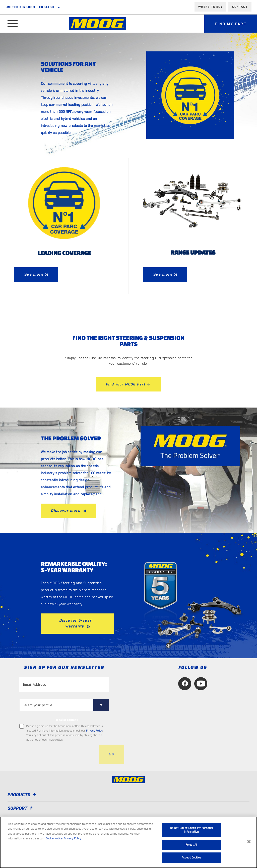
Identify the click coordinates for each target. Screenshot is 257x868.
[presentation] (57, 754)
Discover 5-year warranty (76, 623)
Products (22, 795)
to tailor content (67, 720)
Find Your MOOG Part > (128, 384)
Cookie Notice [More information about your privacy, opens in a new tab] (54, 839)
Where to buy (210, 7)
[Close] (249, 842)
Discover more (66, 511)
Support (21, 808)
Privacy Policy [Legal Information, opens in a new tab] (73, 839)
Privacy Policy (94, 731)
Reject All (191, 845)
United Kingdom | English (30, 7)
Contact (240, 7)
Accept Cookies (191, 858)
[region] (128, 842)
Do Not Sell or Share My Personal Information (191, 830)
